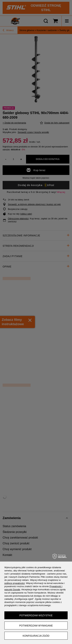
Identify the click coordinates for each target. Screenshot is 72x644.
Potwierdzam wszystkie (36, 615)
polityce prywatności (15, 583)
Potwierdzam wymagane (36, 626)
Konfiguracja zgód (36, 636)
